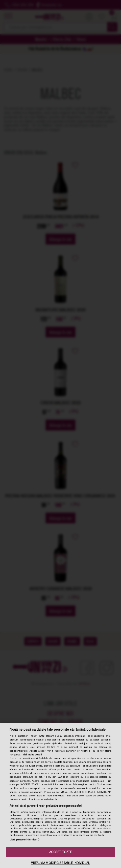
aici (103, 781)
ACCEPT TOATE (60, 852)
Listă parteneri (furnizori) (24, 840)
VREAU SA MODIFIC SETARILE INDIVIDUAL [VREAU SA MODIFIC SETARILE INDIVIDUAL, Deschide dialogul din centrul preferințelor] (60, 863)
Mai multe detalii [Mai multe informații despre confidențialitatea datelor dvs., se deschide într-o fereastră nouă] (32, 755)
